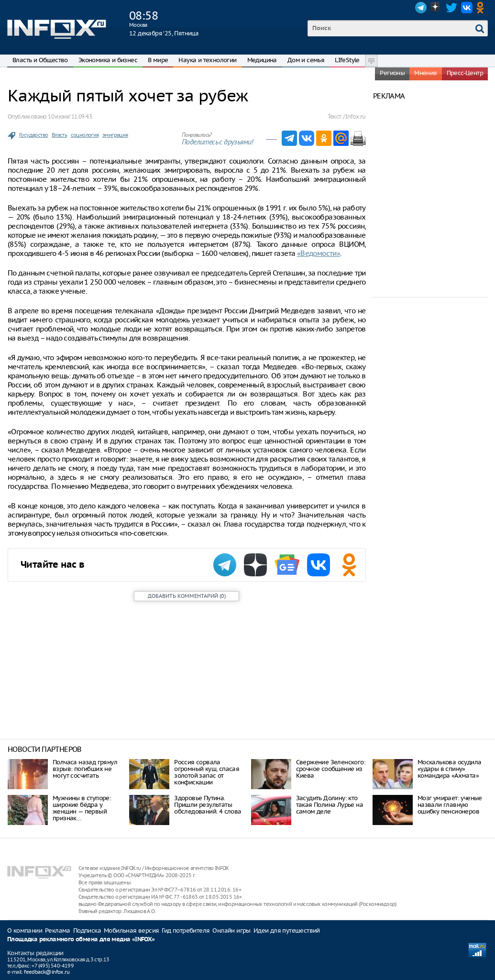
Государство (33, 135)
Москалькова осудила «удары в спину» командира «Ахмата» (450, 769)
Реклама (58, 930)
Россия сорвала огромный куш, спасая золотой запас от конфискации (207, 772)
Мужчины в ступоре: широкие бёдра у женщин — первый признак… (82, 808)
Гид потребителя (186, 930)
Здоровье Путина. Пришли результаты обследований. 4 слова (208, 805)
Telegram (421, 8)
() (187, 596)
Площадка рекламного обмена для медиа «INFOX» (81, 940)
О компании (25, 930)
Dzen (436, 8)
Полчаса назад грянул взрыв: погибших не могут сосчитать (85, 769)
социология (85, 135)
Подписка (87, 930)
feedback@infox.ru (47, 972)
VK (467, 8)
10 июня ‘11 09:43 (70, 116)
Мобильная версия (131, 930)
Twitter (451, 8)
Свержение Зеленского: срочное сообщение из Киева (331, 769)
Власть (59, 135)
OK (482, 8)
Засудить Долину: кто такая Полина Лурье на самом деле (330, 805)
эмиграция (115, 135)
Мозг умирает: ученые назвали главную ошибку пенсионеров (450, 805)
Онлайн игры (231, 930)
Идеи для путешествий (287, 930)
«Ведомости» (319, 253)
